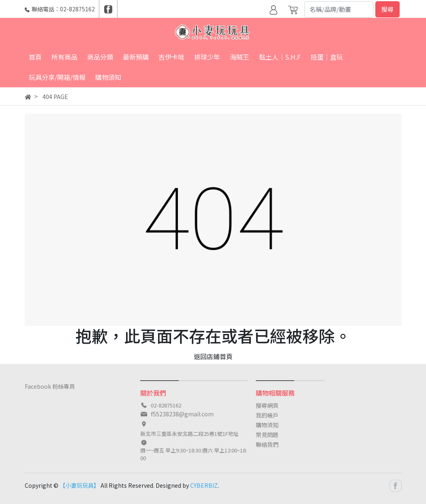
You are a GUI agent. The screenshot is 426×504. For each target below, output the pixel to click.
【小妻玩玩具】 (79, 485)
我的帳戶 (267, 415)
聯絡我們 (267, 444)
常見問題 (267, 435)
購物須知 (267, 425)
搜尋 (387, 9)
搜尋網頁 (267, 405)
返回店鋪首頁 (213, 356)
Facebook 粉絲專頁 (50, 386)
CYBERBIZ (204, 485)
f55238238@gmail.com (182, 414)
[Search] (339, 9)
